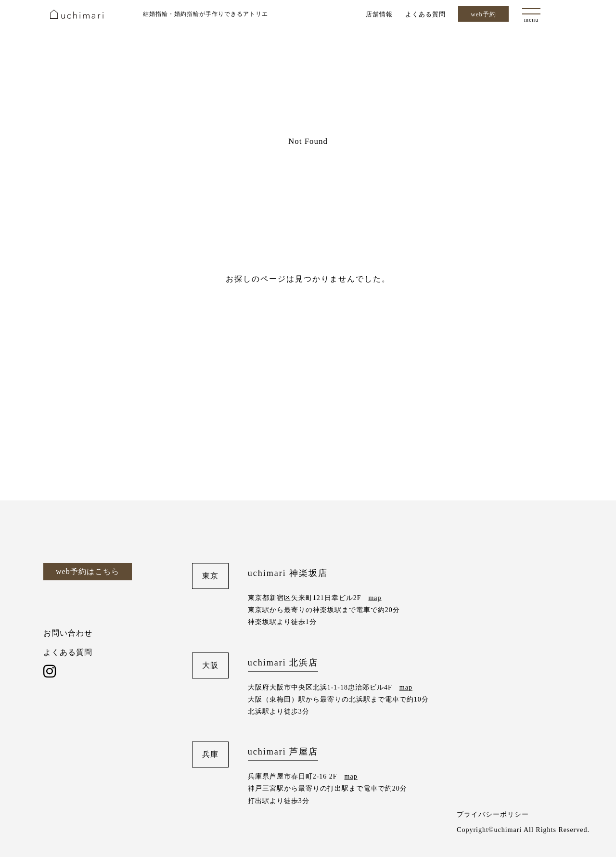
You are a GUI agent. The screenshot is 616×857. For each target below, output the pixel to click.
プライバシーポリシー (493, 814)
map (375, 598)
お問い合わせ (68, 633)
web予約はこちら (88, 571)
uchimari (77, 14)
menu (532, 20)
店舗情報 (379, 14)
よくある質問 (425, 14)
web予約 (483, 14)
